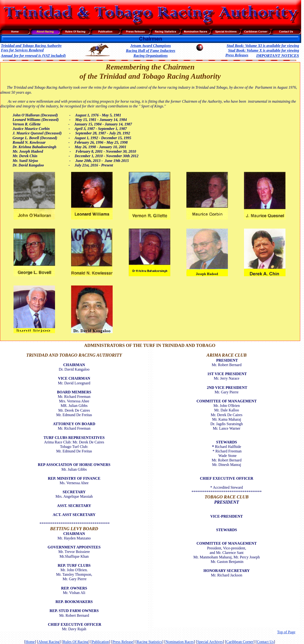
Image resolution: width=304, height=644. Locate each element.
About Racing (49, 642)
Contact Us (265, 642)
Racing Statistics (149, 642)
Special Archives (210, 642)
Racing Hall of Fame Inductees (151, 51)
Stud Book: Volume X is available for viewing (264, 50)
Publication (100, 642)
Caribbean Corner (240, 642)
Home (30, 642)
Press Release (123, 642)
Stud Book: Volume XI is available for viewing (263, 46)
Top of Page (286, 632)
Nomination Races (180, 642)
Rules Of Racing (76, 642)
